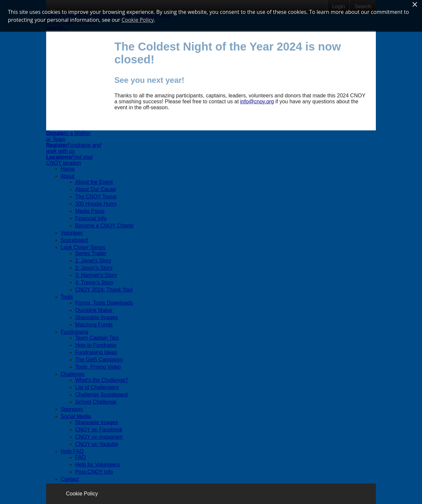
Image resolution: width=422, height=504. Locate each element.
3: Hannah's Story (96, 275)
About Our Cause (96, 189)
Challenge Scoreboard (101, 395)
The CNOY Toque (96, 197)
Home (68, 169)
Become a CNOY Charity (105, 226)
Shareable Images (97, 317)
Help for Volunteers (98, 465)
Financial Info (91, 218)
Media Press (90, 211)
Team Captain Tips (97, 338)
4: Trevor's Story (94, 282)
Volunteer (72, 233)
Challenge (73, 374)
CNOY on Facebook (99, 430)
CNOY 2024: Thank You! (104, 290)
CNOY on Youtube (97, 444)
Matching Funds (94, 325)
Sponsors (72, 409)
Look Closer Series (83, 247)
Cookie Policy (82, 494)
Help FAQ (72, 451)
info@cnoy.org (257, 101)
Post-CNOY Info (94, 472)
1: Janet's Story (93, 261)
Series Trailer (91, 253)
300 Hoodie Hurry (96, 204)
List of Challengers (97, 387)
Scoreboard (74, 240)
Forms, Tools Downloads (104, 303)
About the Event (94, 182)
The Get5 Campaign (99, 360)
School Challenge (96, 402)
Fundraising (75, 332)
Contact (70, 479)
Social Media (76, 416)
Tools (67, 297)
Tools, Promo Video (98, 367)
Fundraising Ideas (96, 352)
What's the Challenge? (102, 380)
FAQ (80, 457)
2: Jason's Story (94, 268)
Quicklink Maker (94, 310)
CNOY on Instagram (99, 437)
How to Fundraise (96, 345)
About (68, 176)
